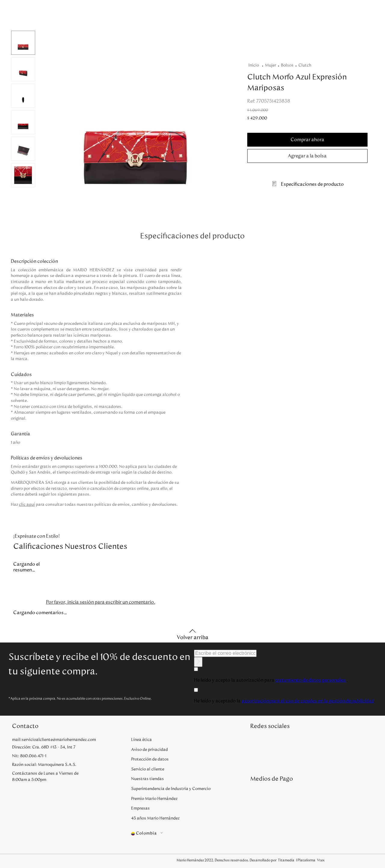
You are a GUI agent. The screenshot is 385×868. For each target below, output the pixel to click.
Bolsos (287, 65)
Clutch (305, 65)
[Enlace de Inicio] (255, 65)
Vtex (321, 860)
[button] (136, 117)
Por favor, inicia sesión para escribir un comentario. (101, 602)
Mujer (271, 65)
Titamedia (286, 860)
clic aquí (27, 505)
